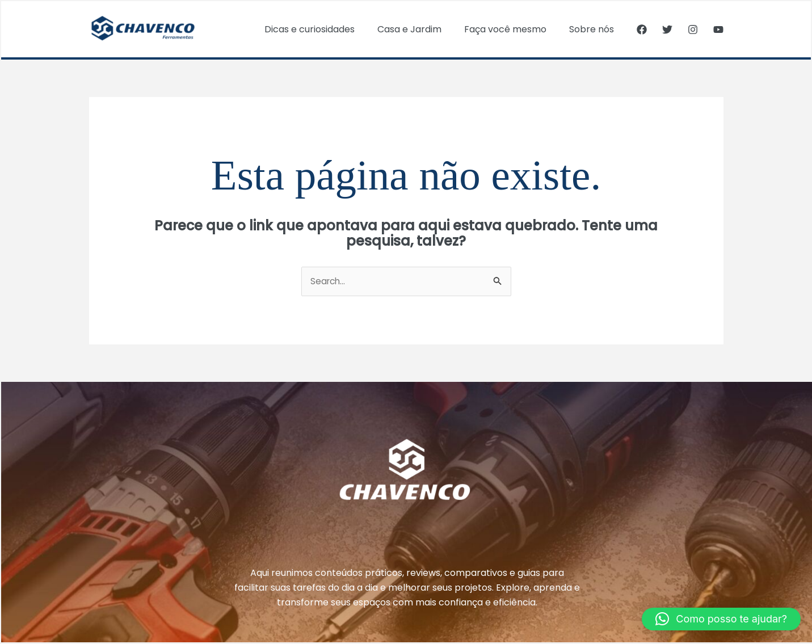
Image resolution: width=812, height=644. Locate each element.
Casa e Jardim (421, 29)
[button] (721, 619)
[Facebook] (642, 30)
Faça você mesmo (512, 29)
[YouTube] (718, 30)
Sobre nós (594, 29)
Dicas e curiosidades (325, 29)
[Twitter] (667, 30)
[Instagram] (693, 30)
